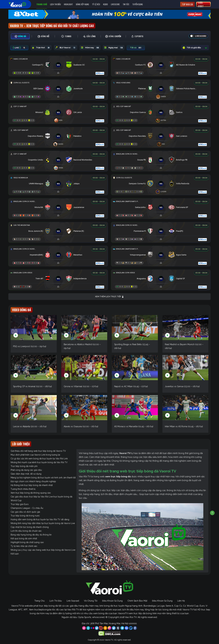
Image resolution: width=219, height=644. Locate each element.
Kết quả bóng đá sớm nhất (24, 538)
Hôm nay (90, 48)
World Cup (16, 500)
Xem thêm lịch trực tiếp (109, 297)
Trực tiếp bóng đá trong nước (25, 516)
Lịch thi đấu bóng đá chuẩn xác (26, 531)
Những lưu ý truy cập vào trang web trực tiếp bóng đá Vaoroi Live (43, 550)
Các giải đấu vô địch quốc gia (25, 512)
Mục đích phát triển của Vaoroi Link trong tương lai (35, 455)
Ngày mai (114, 48)
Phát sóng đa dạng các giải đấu (26, 470)
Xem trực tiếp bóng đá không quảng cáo (31, 493)
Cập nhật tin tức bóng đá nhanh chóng (30, 527)
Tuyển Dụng (138, 4)
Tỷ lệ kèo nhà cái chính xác (24, 546)
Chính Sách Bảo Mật (137, 601)
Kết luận (15, 554)
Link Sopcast (73, 601)
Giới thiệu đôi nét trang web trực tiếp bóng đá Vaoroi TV (38, 451)
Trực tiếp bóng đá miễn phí (24, 466)
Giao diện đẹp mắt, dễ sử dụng (26, 474)
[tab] (20, 36)
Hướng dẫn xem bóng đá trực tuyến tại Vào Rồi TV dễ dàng (40, 519)
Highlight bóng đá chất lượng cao (27, 542)
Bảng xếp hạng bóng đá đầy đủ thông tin (31, 535)
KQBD (105, 4)
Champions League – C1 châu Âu (27, 508)
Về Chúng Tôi (91, 601)
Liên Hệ (181, 601)
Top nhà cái (187, 4)
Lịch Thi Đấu (55, 4)
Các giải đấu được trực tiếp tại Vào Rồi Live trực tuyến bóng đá (41, 497)
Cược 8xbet (201, 4)
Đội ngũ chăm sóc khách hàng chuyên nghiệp (33, 481)
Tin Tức (126, 4)
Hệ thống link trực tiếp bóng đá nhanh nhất (32, 485)
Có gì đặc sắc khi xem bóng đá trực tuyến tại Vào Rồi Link (39, 459)
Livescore (115, 4)
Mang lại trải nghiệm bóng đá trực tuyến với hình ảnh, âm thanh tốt (43, 478)
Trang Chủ (42, 4)
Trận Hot (41, 48)
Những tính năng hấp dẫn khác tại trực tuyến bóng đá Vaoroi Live (43, 523)
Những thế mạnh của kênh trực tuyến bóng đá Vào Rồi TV (39, 462)
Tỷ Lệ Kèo (96, 4)
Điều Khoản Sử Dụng (112, 601)
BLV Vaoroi (66, 48)
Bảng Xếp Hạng (82, 4)
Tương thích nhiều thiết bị (23, 489)
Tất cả (136, 48)
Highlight (68, 4)
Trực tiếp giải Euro (20, 504)
